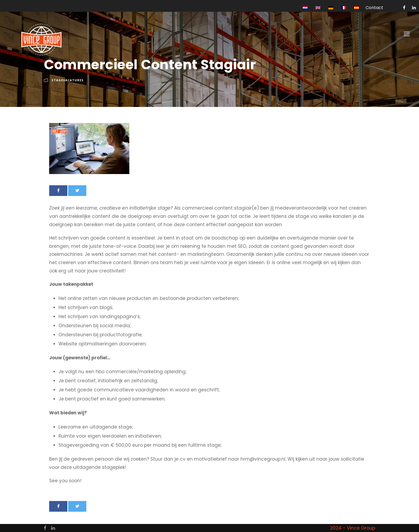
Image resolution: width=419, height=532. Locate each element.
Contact (374, 8)
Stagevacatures (68, 80)
